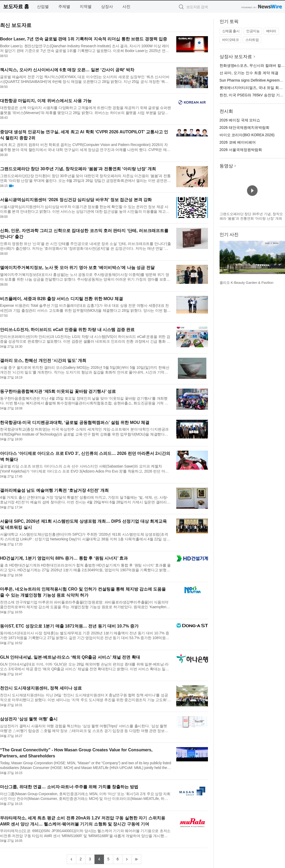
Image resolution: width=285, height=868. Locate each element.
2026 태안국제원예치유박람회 (244, 128)
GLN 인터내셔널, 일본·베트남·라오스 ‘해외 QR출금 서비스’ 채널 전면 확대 (70, 657)
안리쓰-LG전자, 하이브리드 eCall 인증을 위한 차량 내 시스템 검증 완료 (67, 330)
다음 (281, 259)
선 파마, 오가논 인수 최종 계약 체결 (249, 73)
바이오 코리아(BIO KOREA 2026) (247, 135)
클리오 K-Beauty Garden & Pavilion (246, 283)
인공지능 (253, 31)
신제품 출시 (231, 31)
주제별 (64, 6)
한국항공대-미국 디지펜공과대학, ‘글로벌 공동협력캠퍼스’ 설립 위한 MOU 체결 (75, 423)
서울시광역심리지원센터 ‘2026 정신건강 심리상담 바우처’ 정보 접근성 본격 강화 (76, 200)
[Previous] (72, 859)
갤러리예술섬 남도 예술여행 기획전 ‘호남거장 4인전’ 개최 (54, 490)
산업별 (43, 6)
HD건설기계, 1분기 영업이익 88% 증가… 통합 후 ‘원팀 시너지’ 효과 (64, 558)
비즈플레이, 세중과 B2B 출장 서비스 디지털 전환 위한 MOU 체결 (61, 299)
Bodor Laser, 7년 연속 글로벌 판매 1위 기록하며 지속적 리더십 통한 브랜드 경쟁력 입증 (84, 39)
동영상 (226, 166)
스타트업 (252, 40)
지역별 (86, 6)
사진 (126, 6)
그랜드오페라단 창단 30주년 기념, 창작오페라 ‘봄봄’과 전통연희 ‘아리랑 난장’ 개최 (78, 169)
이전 (224, 259)
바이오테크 (231, 40)
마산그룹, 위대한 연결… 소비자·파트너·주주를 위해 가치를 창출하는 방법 (69, 787)
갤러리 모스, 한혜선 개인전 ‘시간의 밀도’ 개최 (43, 360)
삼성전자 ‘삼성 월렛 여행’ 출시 (29, 719)
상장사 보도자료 (236, 57)
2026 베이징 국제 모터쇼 (240, 120)
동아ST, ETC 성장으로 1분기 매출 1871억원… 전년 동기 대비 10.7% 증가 (69, 626)
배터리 (271, 31)
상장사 (107, 6)
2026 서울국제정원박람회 (241, 150)
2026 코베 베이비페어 (238, 142)
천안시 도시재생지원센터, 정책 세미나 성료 (41, 688)
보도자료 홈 (16, 6)
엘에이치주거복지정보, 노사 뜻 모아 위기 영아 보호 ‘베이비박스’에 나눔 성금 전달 (77, 268)
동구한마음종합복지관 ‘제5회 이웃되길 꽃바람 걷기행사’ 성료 (58, 391)
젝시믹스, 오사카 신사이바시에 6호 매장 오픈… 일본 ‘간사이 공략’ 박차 (67, 70)
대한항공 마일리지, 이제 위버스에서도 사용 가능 (46, 101)
